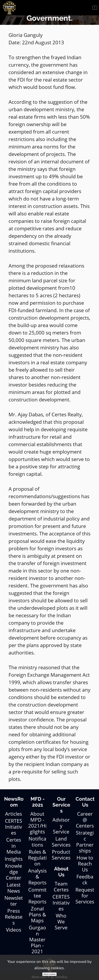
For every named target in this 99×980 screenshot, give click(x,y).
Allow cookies (49, 974)
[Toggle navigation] (95, 8)
